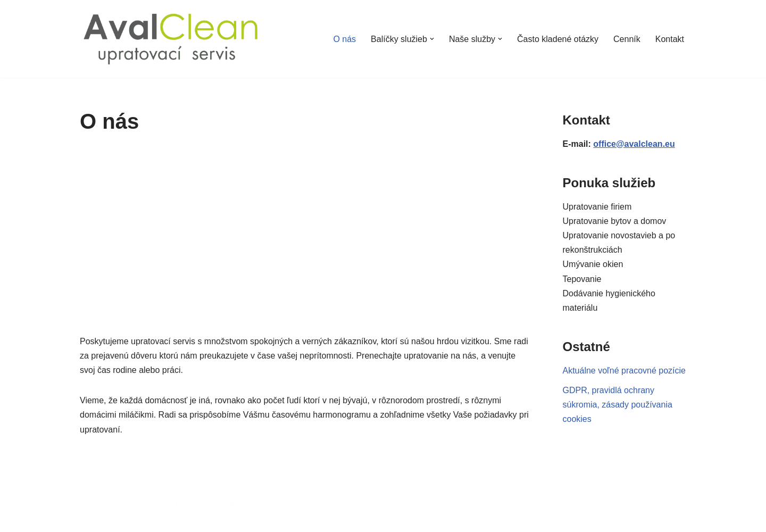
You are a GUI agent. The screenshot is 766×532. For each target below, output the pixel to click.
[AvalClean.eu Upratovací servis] (170, 39)
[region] (305, 234)
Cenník (627, 39)
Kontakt (670, 39)
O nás (344, 39)
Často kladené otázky (558, 39)
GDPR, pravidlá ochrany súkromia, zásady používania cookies (618, 405)
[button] (432, 39)
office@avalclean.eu (634, 144)
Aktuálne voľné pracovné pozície (624, 371)
